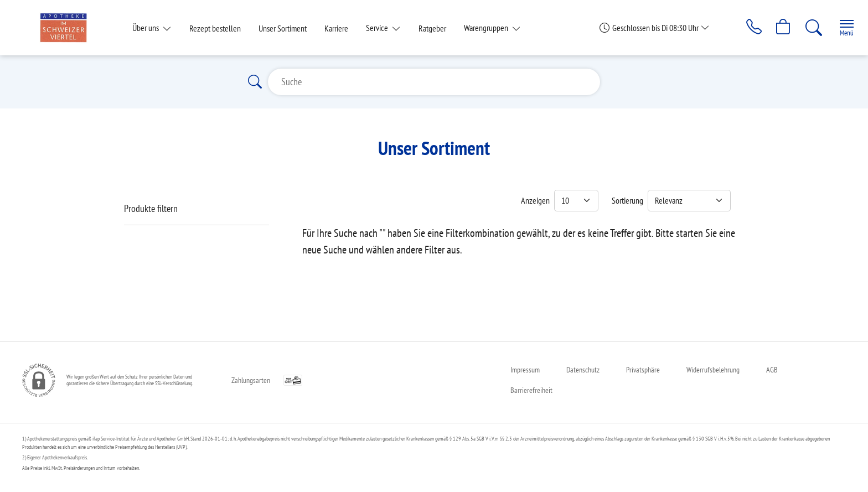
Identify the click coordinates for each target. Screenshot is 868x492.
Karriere (336, 28)
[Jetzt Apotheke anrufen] (749, 28)
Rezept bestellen (215, 28)
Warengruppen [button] (487, 28)
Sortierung (627, 200)
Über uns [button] (146, 28)
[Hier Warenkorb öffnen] (780, 28)
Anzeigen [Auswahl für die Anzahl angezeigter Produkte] (535, 200)
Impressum (525, 370)
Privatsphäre (643, 370)
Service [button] (378, 28)
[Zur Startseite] (68, 28)
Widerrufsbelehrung (713, 370)
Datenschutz (583, 370)
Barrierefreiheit (531, 390)
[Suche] (810, 28)
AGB (772, 370)
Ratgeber (432, 28)
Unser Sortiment (283, 28)
